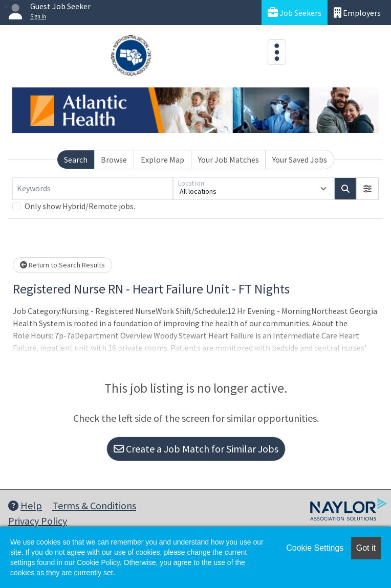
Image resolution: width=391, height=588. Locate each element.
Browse (114, 160)
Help (25, 505)
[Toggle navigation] (277, 52)
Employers (357, 13)
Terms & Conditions (94, 505)
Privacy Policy (38, 521)
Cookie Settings (315, 548)
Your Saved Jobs (300, 160)
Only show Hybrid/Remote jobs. (80, 206)
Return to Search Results (62, 265)
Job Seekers (295, 13)
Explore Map (162, 160)
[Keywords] (93, 189)
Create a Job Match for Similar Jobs (196, 449)
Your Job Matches (229, 160)
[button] (367, 189)
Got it (366, 548)
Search (76, 160)
